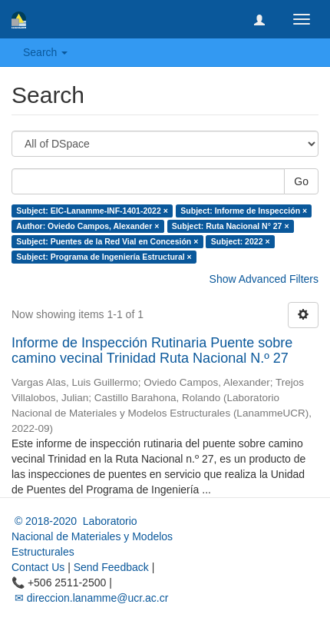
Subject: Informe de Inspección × (244, 211)
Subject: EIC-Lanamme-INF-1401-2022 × (92, 211)
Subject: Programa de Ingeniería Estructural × (104, 257)
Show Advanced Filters (264, 279)
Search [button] (45, 52)
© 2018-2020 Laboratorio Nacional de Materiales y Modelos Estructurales (92, 536)
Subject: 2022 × (241, 241)
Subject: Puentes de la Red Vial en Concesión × (107, 241)
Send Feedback (111, 567)
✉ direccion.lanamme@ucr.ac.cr (90, 598)
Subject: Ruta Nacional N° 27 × (231, 226)
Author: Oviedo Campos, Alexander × (87, 226)
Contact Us (38, 567)
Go (301, 181)
